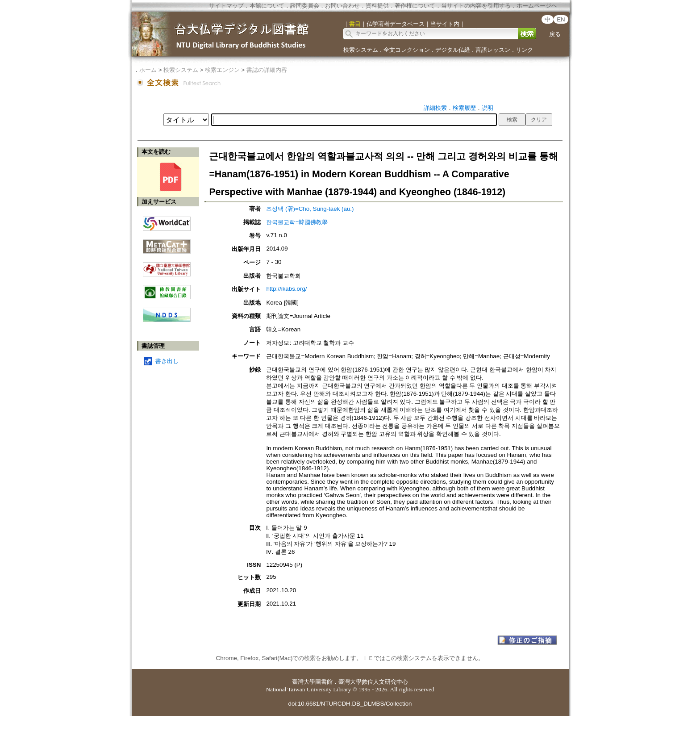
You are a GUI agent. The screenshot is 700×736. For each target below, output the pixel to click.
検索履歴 (464, 108)
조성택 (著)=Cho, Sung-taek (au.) (310, 209)
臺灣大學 (304, 682)
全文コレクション (407, 50)
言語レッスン (493, 50)
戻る (555, 34)
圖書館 (324, 682)
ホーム (148, 70)
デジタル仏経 (453, 50)
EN (561, 19)
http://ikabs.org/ (286, 289)
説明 (487, 108)
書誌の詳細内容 (267, 70)
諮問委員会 (305, 6)
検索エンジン (222, 70)
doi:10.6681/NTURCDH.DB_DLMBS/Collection (350, 704)
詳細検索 (435, 108)
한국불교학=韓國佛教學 (297, 222)
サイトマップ (226, 6)
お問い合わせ (342, 6)
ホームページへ (537, 6)
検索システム (361, 50)
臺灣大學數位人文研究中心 (373, 682)
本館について (267, 6)
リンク (524, 50)
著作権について (415, 6)
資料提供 (377, 6)
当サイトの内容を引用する (476, 6)
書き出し (167, 361)
